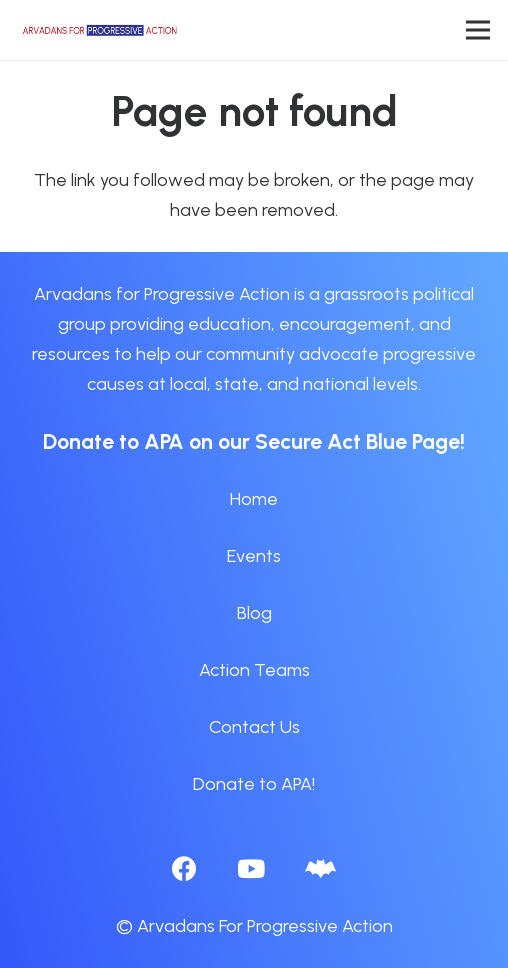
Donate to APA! (254, 784)
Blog (254, 613)
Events (254, 556)
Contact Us (254, 727)
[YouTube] (251, 868)
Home (254, 499)
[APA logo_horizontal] (100, 30)
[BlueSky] (320, 868)
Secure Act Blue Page (357, 441)
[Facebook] (184, 868)
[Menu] (478, 30)
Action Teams (254, 670)
